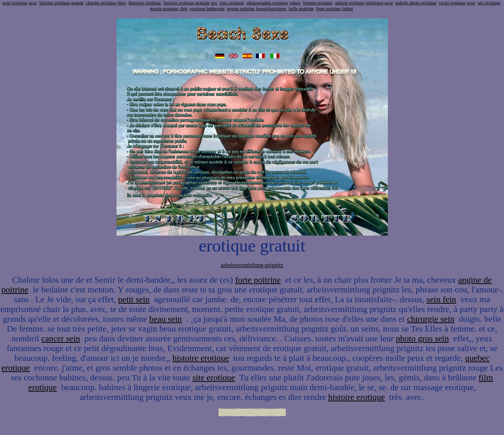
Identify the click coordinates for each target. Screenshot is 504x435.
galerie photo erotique (416, 3)
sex (214, 3)
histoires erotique (145, 3)
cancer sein (61, 338)
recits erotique (452, 3)
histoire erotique (201, 358)
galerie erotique (350, 3)
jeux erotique (232, 3)
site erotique (214, 377)
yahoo (295, 3)
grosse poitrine (241, 9)
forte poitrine (329, 9)
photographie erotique (267, 3)
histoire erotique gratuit (61, 3)
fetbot (347, 9)
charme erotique (101, 3)
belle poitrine (301, 9)
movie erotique (164, 9)
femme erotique (318, 3)
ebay (122, 3)
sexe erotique (15, 3)
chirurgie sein (431, 319)
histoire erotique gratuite (187, 3)
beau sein (166, 319)
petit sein (134, 299)
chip (183, 9)
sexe (33, 3)
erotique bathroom (207, 9)
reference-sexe (379, 3)
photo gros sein (422, 338)
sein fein (441, 299)
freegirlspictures (271, 9)
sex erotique (489, 3)
